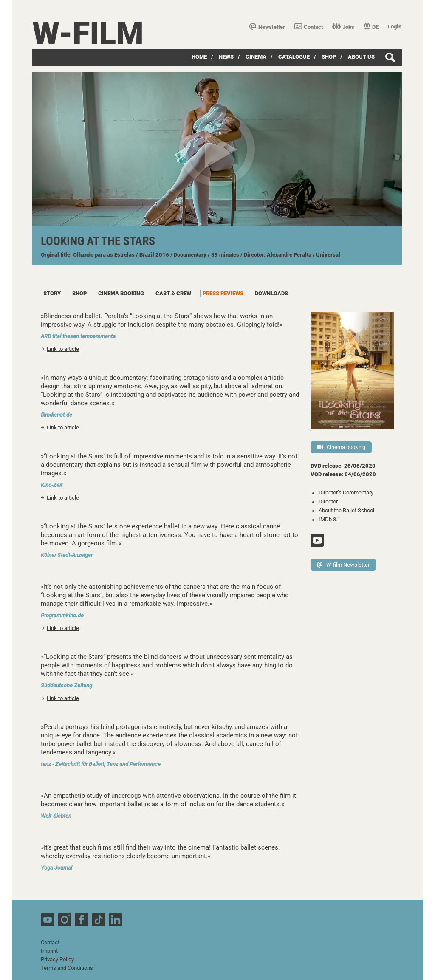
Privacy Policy (57, 959)
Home (199, 57)
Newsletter (267, 27)
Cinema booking (341, 447)
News (226, 57)
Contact (309, 27)
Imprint (49, 951)
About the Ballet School (346, 510)
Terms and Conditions (67, 968)
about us (361, 57)
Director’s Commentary (346, 493)
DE (371, 27)
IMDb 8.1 (329, 519)
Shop (329, 57)
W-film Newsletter (343, 565)
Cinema (256, 57)
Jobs (343, 27)
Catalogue (294, 57)
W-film (88, 33)
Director (328, 501)
